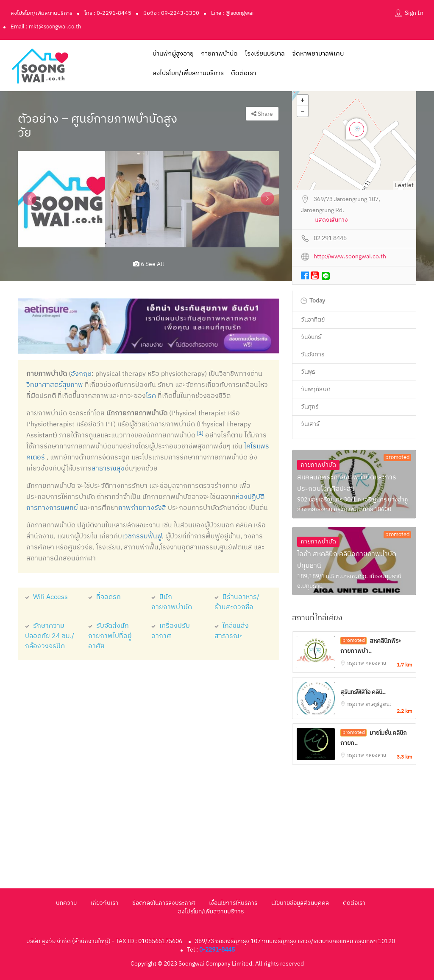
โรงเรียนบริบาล (265, 54)
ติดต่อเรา (243, 73)
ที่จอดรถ (104, 597)
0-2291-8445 (217, 950)
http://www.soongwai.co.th (350, 257)
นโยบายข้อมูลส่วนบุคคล (300, 903)
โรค (151, 396)
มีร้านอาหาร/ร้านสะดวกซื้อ (237, 602)
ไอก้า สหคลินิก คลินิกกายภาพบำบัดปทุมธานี (347, 560)
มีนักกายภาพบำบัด (172, 602)
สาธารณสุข (108, 469)
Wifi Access (46, 597)
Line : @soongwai (232, 13)
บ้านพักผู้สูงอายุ (173, 54)
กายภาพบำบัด (219, 54)
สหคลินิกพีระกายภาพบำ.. (371, 646)
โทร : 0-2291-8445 (108, 13)
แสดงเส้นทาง (331, 220)
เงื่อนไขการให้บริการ (233, 903)
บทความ (66, 903)
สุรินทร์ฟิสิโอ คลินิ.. (363, 692)
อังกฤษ (81, 374)
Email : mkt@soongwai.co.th (46, 27)
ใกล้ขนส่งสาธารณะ (232, 631)
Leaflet (404, 185)
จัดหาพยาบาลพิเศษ (318, 54)
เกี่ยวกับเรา (104, 903)
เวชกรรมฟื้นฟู (142, 536)
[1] (200, 433)
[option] (61, 199)
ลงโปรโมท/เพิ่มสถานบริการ (42, 13)
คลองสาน (376, 663)
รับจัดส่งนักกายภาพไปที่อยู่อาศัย (110, 636)
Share (262, 114)
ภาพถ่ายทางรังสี (142, 508)
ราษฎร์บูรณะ (378, 704)
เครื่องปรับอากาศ (171, 631)
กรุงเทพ (356, 663)
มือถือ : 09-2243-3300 (171, 13)
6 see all (149, 264)
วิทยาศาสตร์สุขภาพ (55, 385)
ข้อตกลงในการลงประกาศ (164, 903)
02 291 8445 (330, 239)
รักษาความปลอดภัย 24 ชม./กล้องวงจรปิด (50, 636)
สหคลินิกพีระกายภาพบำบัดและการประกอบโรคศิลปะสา (347, 483)
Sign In (414, 13)
